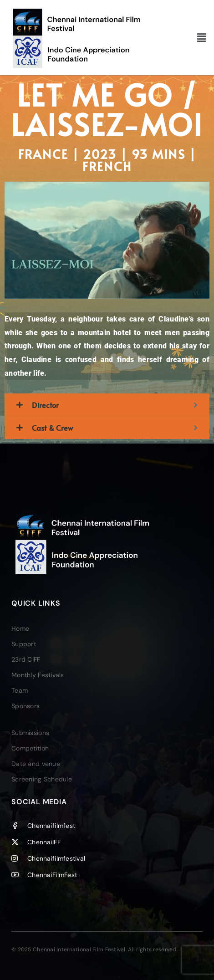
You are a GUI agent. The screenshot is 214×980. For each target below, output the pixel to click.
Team (20, 690)
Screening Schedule (42, 779)
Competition (30, 748)
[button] (201, 37)
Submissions (30, 733)
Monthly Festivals (38, 675)
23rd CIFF (26, 659)
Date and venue (36, 764)
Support (24, 644)
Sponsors (25, 706)
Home (20, 628)
